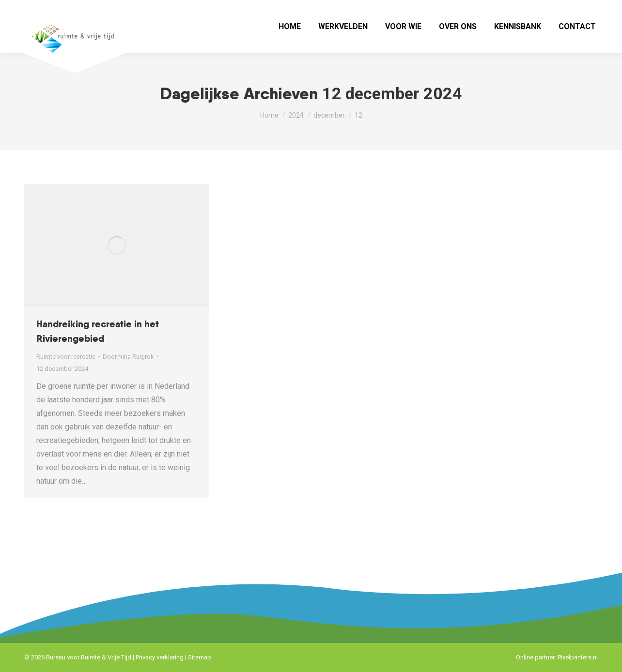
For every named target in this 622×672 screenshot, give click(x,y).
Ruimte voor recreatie (66, 357)
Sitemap (200, 657)
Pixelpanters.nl (578, 657)
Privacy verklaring (160, 657)
